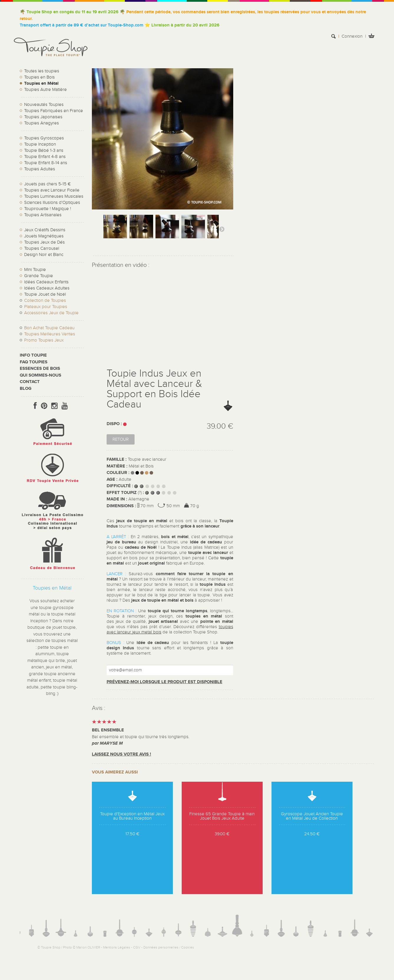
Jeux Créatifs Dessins (45, 230)
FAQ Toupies (34, 362)
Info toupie (33, 355)
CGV (137, 947)
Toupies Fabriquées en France (54, 111)
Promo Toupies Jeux (44, 340)
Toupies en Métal (41, 83)
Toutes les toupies (42, 71)
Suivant (222, 229)
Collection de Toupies (45, 301)
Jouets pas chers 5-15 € (47, 184)
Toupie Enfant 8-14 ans (46, 163)
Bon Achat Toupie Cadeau (49, 328)
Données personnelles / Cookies (169, 947)
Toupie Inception (40, 144)
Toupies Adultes (40, 169)
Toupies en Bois (39, 77)
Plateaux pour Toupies (46, 307)
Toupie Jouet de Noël (45, 294)
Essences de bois (40, 368)
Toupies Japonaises (43, 117)
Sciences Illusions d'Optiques (52, 203)
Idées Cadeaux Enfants (46, 282)
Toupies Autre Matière (45, 90)
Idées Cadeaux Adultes (47, 288)
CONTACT (30, 382)
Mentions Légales (117, 947)
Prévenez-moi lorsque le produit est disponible (164, 682)
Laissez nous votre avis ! (121, 754)
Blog (26, 388)
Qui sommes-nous (40, 375)
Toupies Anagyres (42, 123)
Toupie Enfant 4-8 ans (45, 157)
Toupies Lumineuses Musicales (54, 196)
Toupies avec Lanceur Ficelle (52, 190)
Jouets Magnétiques (44, 236)
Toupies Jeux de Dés (44, 242)
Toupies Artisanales (43, 215)
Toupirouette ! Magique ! (48, 209)
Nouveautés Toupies (44, 105)
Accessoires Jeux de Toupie (51, 313)
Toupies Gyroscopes (44, 138)
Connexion (352, 36)
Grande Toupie (39, 276)
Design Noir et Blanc (44, 255)
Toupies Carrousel (42, 248)
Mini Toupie (35, 270)
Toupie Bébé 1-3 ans (44, 150)
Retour (121, 439)
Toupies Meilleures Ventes (50, 334)
